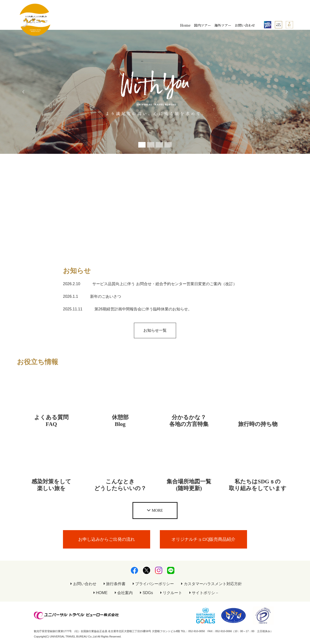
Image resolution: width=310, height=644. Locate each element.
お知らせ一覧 (155, 330)
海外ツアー (223, 25)
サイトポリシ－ (204, 593)
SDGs (146, 593)
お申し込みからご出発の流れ (107, 539)
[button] (23, 92)
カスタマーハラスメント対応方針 (211, 584)
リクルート (171, 593)
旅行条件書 (115, 584)
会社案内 (124, 593)
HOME (101, 593)
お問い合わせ (245, 25)
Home (185, 25)
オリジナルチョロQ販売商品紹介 (204, 539)
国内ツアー (202, 25)
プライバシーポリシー (153, 584)
